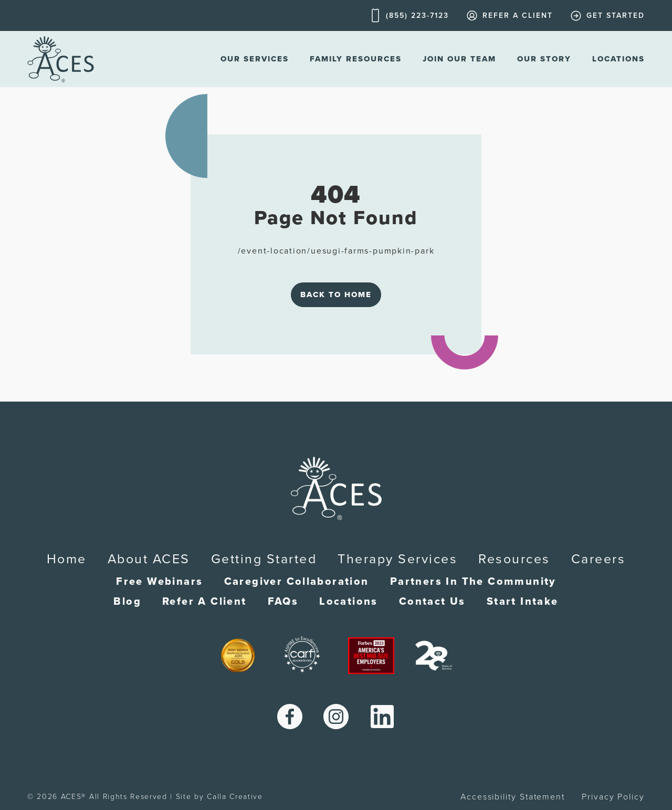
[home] (61, 59)
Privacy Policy (613, 797)
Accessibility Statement (513, 797)
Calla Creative (235, 797)
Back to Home (336, 294)
